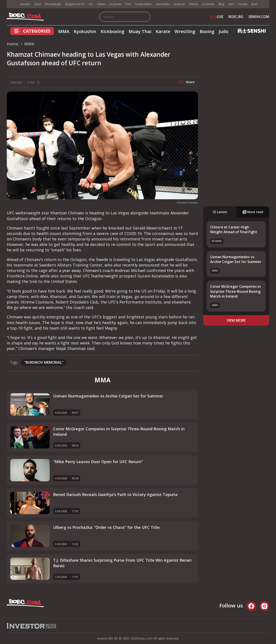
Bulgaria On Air (75, 4)
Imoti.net (179, 4)
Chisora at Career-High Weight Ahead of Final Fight (234, 229)
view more (236, 320)
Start (231, 4)
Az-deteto (208, 4)
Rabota (193, 4)
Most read (253, 212)
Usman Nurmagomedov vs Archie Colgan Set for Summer (236, 259)
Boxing (207, 31)
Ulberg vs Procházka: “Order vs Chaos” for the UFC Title (106, 527)
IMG (12, 4)
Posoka (243, 4)
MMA (64, 31)
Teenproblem (143, 4)
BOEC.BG (236, 17)
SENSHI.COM (259, 17)
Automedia (163, 4)
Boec (255, 4)
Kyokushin (85, 31)
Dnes (38, 4)
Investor (25, 4)
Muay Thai (140, 31)
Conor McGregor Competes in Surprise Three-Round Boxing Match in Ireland (235, 291)
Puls (128, 4)
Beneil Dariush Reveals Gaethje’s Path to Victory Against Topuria (115, 494)
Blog (221, 4)
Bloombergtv (53, 4)
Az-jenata (116, 4)
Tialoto (101, 4)
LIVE (217, 17)
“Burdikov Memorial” (44, 362)
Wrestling (185, 31)
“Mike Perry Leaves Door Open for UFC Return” (98, 462)
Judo (224, 31)
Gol (91, 4)
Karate (163, 31)
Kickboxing (112, 31)
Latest (220, 212)
